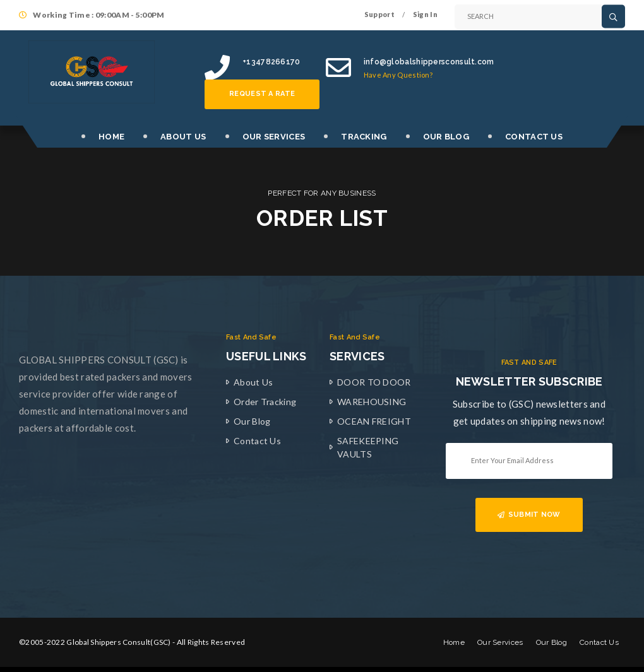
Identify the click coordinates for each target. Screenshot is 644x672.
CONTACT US (534, 137)
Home (454, 642)
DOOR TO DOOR (374, 382)
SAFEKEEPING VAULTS (368, 447)
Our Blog (252, 421)
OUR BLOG (446, 137)
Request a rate (262, 94)
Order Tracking (265, 402)
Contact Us (257, 441)
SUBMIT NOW (529, 515)
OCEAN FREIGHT (374, 421)
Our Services (500, 642)
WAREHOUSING (372, 402)
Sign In (425, 14)
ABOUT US (183, 137)
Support (379, 14)
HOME (111, 137)
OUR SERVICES (274, 137)
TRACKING (364, 137)
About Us (253, 382)
